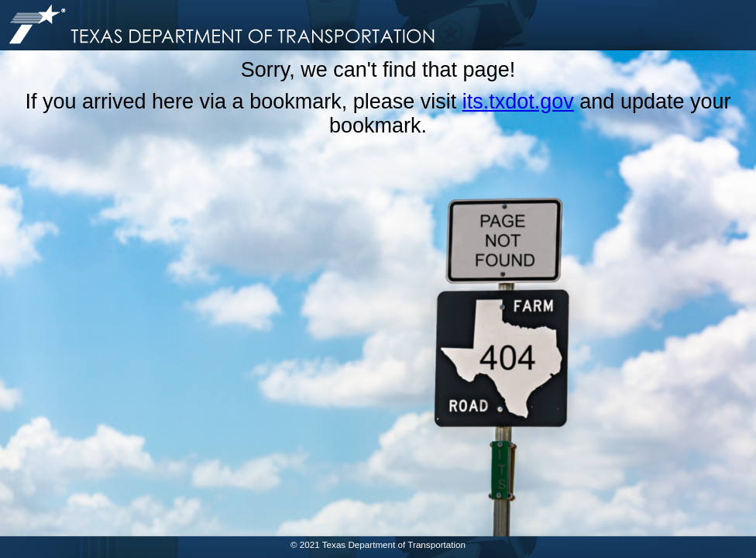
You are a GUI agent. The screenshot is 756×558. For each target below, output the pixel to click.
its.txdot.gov (518, 102)
